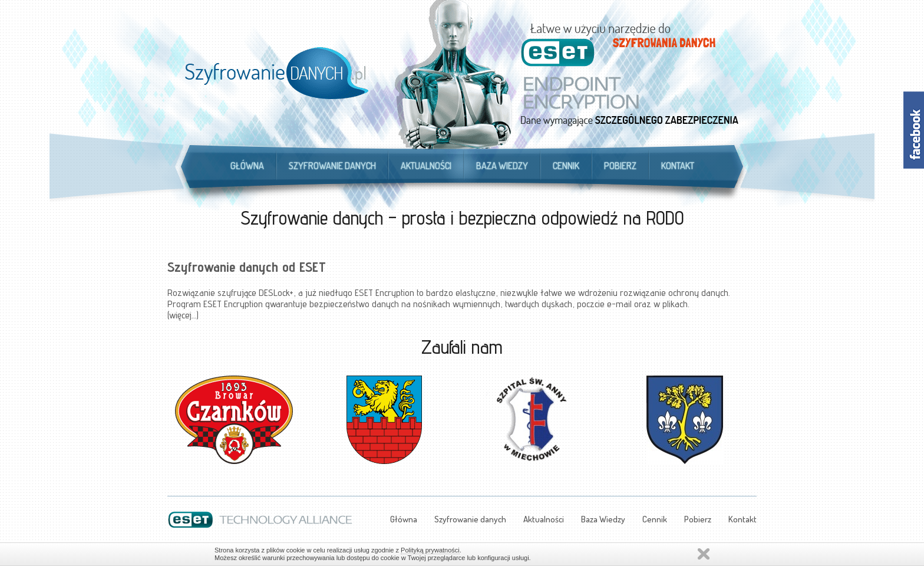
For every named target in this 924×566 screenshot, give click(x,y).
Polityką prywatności (430, 550)
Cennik (566, 166)
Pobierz (620, 166)
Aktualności (426, 166)
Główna (247, 166)
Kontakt (678, 166)
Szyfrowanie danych (332, 166)
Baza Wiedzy (502, 166)
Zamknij (704, 554)
